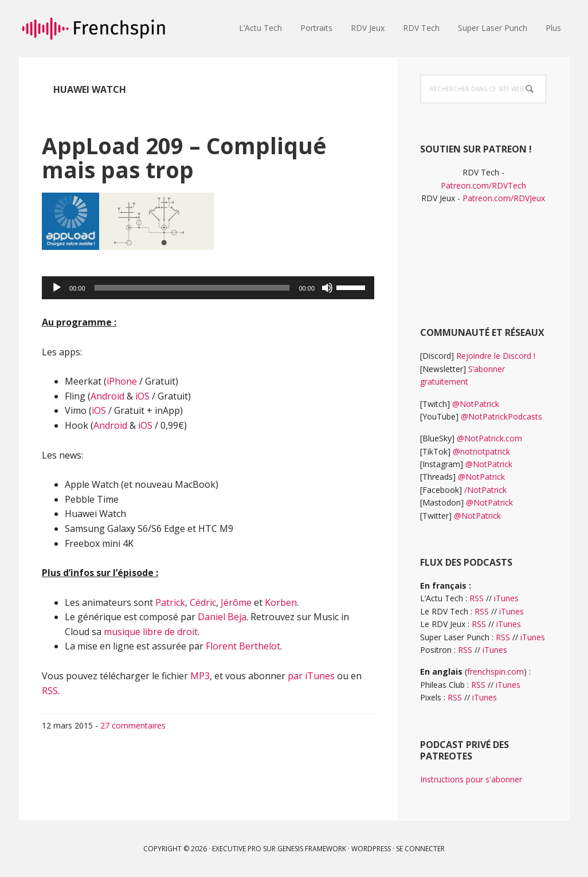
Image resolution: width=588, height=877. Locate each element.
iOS (142, 396)
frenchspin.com (495, 672)
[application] (208, 288)
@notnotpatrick (481, 451)
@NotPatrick (476, 404)
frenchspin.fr (93, 29)
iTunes (506, 598)
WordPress (371, 849)
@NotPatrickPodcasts (501, 416)
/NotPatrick (485, 490)
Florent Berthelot (243, 646)
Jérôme (236, 602)
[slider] (192, 288)
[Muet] (327, 288)
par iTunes (311, 676)
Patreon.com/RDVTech (483, 185)
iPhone (122, 381)
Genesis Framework (312, 849)
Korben (281, 602)
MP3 (200, 676)
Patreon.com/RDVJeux (504, 198)
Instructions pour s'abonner (471, 779)
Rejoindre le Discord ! (496, 356)
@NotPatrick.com (489, 438)
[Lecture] (57, 288)
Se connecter (420, 849)
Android (107, 396)
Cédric (203, 602)
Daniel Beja (222, 617)
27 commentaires (133, 725)
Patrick (170, 602)
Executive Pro (237, 849)
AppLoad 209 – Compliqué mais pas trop (195, 157)
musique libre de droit (151, 632)
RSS (50, 691)
